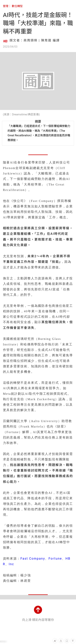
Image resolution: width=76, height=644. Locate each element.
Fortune (55, 559)
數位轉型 (17, 6)
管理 (6, 6)
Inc (11, 564)
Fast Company (33, 559)
